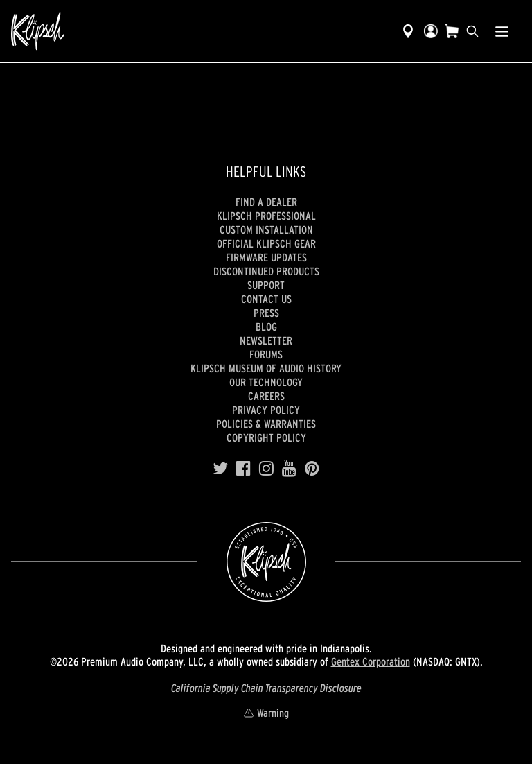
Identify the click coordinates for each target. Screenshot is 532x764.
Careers (266, 396)
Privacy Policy (266, 410)
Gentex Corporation (371, 661)
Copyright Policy (266, 437)
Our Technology (266, 382)
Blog (266, 327)
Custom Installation (266, 229)
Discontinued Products (266, 271)
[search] (472, 31)
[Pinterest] (312, 469)
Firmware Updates (266, 257)
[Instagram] (266, 469)
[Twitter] (220, 469)
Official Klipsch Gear (266, 243)
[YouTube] (289, 469)
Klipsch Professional (266, 216)
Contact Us (266, 299)
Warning (266, 713)
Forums (266, 354)
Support (266, 285)
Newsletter (266, 340)
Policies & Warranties (266, 424)
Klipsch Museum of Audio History (266, 368)
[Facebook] (243, 469)
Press (266, 313)
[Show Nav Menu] (502, 31)
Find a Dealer (266, 202)
